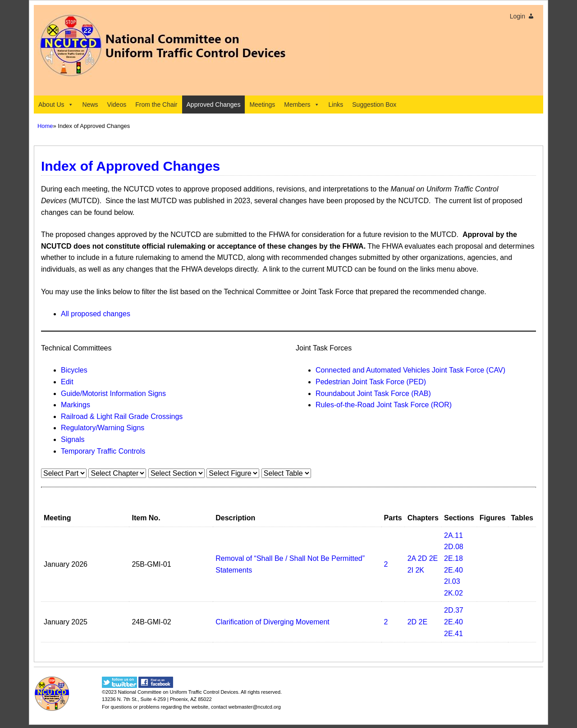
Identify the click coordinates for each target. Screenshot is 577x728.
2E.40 (453, 570)
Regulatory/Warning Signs (103, 428)
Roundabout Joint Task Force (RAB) (373, 394)
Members (302, 105)
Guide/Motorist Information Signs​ (113, 394)
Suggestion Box (374, 105)
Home (45, 126)
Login (517, 16)
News (90, 105)
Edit (67, 382)
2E (434, 558)
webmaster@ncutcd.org (255, 707)
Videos (117, 105)
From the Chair (156, 105)
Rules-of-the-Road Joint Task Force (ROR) (384, 405)
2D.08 (454, 547)
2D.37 (454, 610)
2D (422, 558)
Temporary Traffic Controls (103, 451)
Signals (73, 439)
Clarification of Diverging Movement (272, 622)
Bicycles (74, 370)
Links (336, 105)
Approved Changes (214, 105)
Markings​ (76, 405)
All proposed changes (96, 314)
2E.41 (453, 634)
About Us (56, 105)
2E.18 (453, 558)
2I (410, 570)
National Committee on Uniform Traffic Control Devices (178, 692)
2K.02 (453, 593)
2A (412, 558)
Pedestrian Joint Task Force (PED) (371, 382)
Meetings (262, 105)
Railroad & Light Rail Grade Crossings (122, 416)
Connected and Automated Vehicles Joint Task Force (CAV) (410, 370)
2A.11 (453, 535)
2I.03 (452, 581)
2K (420, 570)
